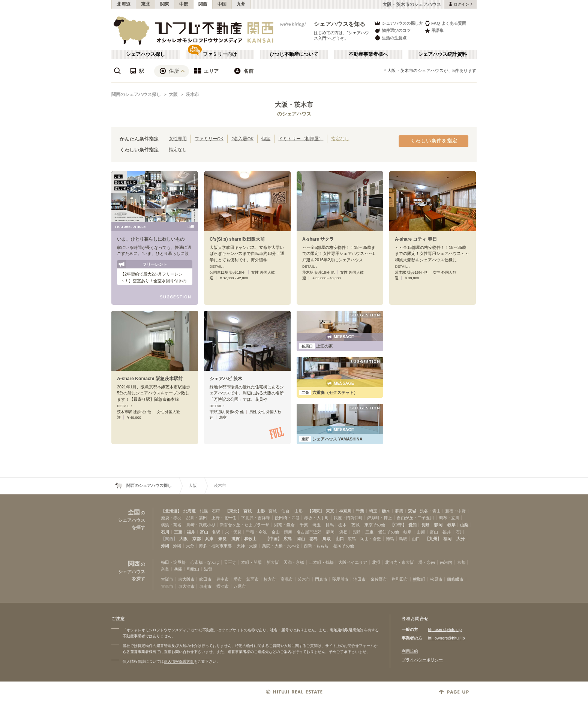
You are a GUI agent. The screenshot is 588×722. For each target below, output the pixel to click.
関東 (165, 4)
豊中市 (223, 579)
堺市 (238, 579)
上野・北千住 (224, 518)
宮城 (247, 511)
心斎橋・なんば (205, 562)
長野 (425, 525)
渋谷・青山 (430, 511)
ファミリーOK (209, 139)
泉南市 (205, 586)
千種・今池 (256, 532)
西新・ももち (316, 546)
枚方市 (270, 579)
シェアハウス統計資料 (442, 54)
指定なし (340, 139)
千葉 (360, 511)
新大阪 (273, 562)
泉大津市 (186, 586)
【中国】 (273, 539)
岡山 (301, 539)
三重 (178, 532)
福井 (191, 532)
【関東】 (316, 511)
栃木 (386, 511)
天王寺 (230, 562)
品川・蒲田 (197, 518)
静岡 (438, 525)
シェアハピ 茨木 (226, 379)
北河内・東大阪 (400, 562)
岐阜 (451, 525)
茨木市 (192, 94)
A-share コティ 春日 (416, 239)
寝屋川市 (340, 579)
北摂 (376, 562)
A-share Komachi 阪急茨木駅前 (150, 379)
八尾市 (240, 586)
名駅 (216, 532)
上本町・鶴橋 (321, 562)
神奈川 (345, 511)
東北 (146, 4)
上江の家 (316, 346)
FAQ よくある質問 (445, 23)
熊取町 (419, 579)
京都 (196, 539)
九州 (241, 4)
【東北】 (233, 511)
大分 (460, 539)
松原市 (436, 579)
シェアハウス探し (145, 54)
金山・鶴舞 (282, 532)
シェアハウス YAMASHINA (331, 439)
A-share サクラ (318, 239)
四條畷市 (455, 579)
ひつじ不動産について (294, 54)
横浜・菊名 (171, 525)
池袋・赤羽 (171, 518)
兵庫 (209, 539)
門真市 (321, 579)
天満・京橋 (294, 562)
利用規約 (410, 651)
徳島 (313, 539)
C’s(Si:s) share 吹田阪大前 (237, 239)
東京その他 (375, 525)
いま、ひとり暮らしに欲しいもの (151, 239)
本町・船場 (251, 562)
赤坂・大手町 (316, 518)
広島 (288, 539)
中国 (222, 4)
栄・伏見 (233, 532)
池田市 (359, 579)
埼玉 (373, 511)
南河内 (446, 562)
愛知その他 (389, 532)
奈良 (222, 539)
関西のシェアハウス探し (136, 94)
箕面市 (253, 579)
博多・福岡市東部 (215, 546)
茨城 (412, 511)
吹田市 (205, 579)
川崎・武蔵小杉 (201, 525)
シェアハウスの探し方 (398, 23)
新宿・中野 (455, 511)
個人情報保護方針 (179, 661)
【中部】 (398, 525)
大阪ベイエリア (353, 562)
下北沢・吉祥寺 (256, 518)
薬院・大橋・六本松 (281, 546)
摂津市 (223, 586)
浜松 (343, 532)
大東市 (167, 586)
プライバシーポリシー (422, 660)
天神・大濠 (247, 546)
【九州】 (433, 539)
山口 (340, 539)
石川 (165, 532)
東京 (330, 511)
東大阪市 (186, 579)
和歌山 (250, 539)
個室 (266, 139)
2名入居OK (242, 139)
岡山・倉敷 (371, 539)
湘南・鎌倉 (284, 525)
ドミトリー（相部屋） (301, 139)
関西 (203, 4)
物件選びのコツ (392, 31)
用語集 (434, 31)
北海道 (124, 4)
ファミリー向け (220, 54)
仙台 (285, 511)
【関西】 (169, 539)
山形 (261, 511)
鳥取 (327, 539)
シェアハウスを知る (340, 24)
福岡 (447, 539)
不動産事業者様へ (368, 54)
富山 (204, 532)
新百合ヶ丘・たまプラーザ (244, 525)
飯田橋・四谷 (287, 518)
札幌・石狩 (210, 511)
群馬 (399, 511)
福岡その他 (344, 546)
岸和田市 (400, 579)
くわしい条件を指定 (434, 141)
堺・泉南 (427, 562)
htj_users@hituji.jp (445, 629)
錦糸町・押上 (379, 518)
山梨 (464, 525)
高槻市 (287, 579)
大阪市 (167, 579)
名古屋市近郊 (309, 532)
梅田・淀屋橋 (173, 562)
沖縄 (165, 546)
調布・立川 (449, 518)
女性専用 (178, 139)
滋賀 (235, 539)
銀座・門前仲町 (348, 518)
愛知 (412, 525)
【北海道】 (171, 511)
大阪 (173, 94)
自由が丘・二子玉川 (415, 518)
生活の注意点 (390, 38)
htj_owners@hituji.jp (446, 638)
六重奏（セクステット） (328, 392)
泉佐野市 (379, 579)
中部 (184, 4)
